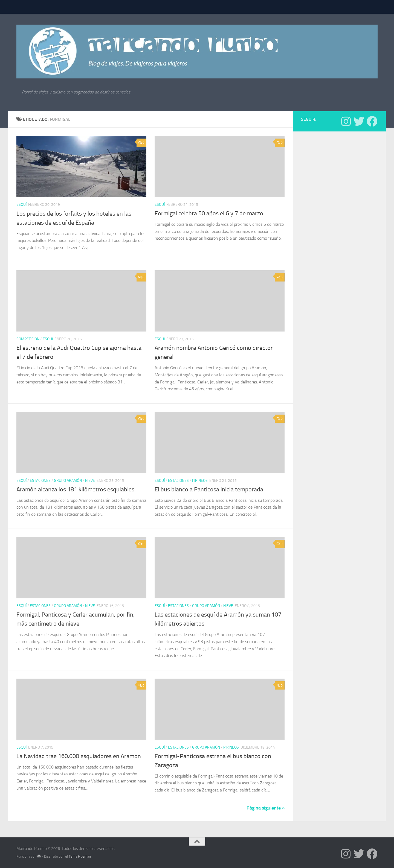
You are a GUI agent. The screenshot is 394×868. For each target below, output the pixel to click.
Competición (28, 339)
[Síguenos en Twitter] (359, 121)
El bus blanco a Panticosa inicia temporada (209, 489)
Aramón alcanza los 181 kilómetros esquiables (75, 489)
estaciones (40, 481)
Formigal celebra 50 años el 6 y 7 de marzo (209, 213)
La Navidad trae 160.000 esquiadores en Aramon (79, 756)
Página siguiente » (266, 808)
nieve (90, 481)
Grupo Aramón (68, 481)
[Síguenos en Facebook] (372, 121)
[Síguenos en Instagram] (346, 121)
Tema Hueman (80, 856)
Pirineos (200, 481)
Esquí (21, 205)
